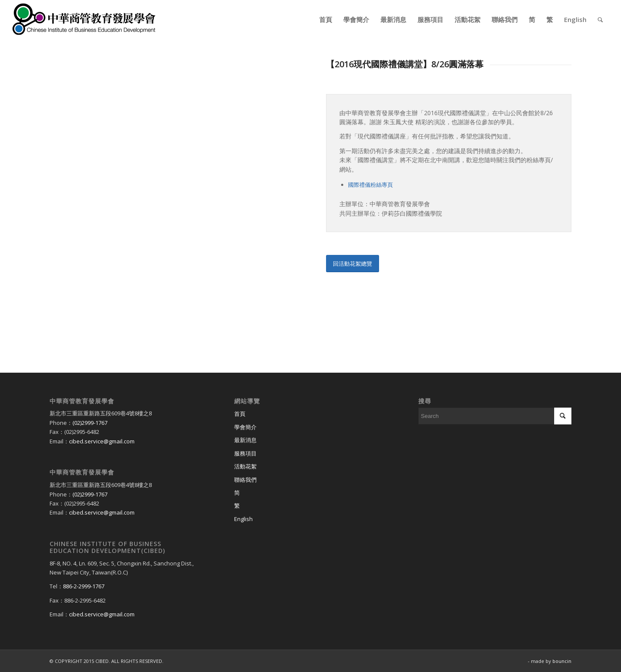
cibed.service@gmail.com (102, 441)
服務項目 (245, 453)
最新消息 (245, 440)
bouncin (562, 661)
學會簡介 (245, 427)
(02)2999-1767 (90, 423)
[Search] (600, 19)
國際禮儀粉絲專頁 (370, 185)
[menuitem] (326, 19)
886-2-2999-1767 (84, 586)
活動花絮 (245, 466)
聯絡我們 (245, 480)
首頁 (240, 414)
